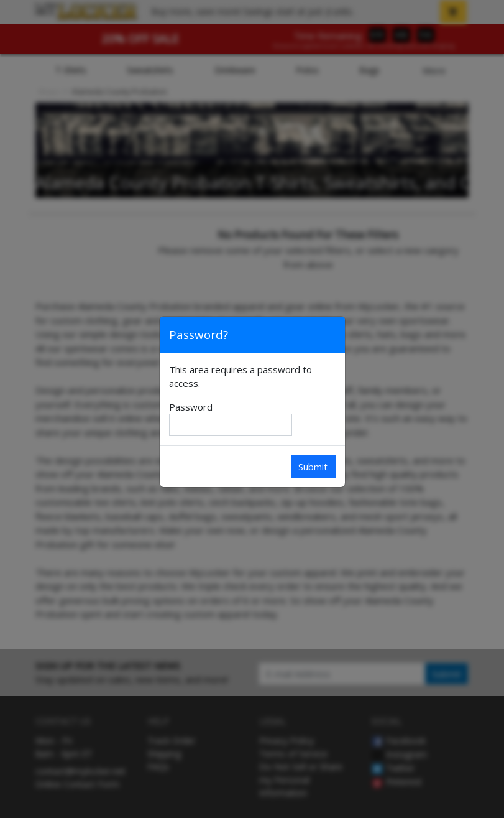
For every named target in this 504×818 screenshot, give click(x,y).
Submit (313, 467)
